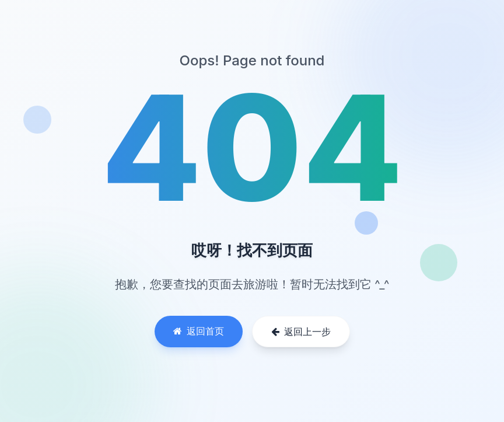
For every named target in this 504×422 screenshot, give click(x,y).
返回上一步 (301, 332)
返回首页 (199, 331)
